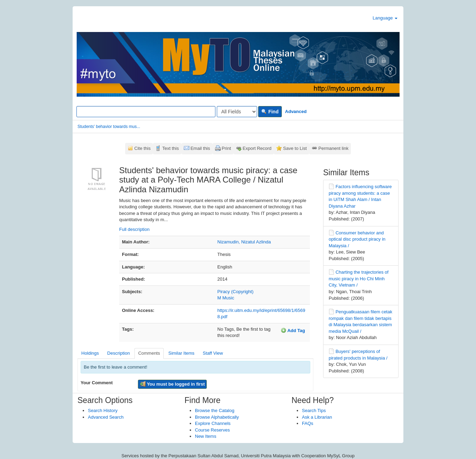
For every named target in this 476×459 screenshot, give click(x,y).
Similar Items (181, 353)
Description (119, 353)
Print (226, 148)
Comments (149, 353)
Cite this (143, 148)
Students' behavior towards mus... (109, 127)
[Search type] (237, 112)
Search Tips (314, 410)
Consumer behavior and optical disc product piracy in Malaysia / (357, 239)
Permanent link (333, 148)
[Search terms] (146, 112)
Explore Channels (213, 423)
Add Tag (293, 330)
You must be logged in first (172, 384)
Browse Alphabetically (217, 417)
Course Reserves (212, 430)
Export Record (257, 148)
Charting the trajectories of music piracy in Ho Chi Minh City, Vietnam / (359, 279)
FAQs (308, 423)
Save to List (295, 148)
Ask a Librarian (317, 417)
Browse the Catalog (215, 410)
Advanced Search (106, 417)
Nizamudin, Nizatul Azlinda (244, 242)
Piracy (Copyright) (236, 292)
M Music (226, 298)
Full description (134, 229)
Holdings (90, 353)
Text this (171, 148)
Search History (103, 410)
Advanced (296, 111)
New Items (206, 436)
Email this (200, 148)
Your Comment (97, 383)
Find (270, 112)
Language (385, 18)
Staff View (213, 353)
